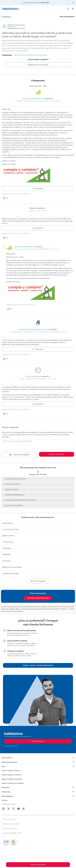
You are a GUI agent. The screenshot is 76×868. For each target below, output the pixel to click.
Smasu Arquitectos (33, 376)
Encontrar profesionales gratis (38, 598)
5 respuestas (7, 55)
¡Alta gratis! (45, 3)
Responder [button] (38, 189)
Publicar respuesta (57, 454)
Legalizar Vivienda (12, 490)
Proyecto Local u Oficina (14, 506)
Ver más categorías (38, 581)
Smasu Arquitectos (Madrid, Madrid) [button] (33, 379)
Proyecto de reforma (12, 484)
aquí (21, 609)
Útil (5, 198)
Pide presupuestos (38, 865)
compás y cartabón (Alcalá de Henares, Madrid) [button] (33, 101)
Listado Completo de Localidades (13, 783)
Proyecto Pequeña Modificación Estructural (20, 500)
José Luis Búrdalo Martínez (33, 99)
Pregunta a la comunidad (38, 65)
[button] (38, 758)
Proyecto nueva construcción (15, 479)
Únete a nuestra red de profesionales (38, 665)
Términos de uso (9, 819)
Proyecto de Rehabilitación (15, 495)
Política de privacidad (11, 824)
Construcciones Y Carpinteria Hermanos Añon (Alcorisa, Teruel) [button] (33, 332)
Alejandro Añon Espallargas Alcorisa (33, 329)
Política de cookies (10, 829)
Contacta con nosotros (9, 804)
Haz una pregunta (67, 17)
